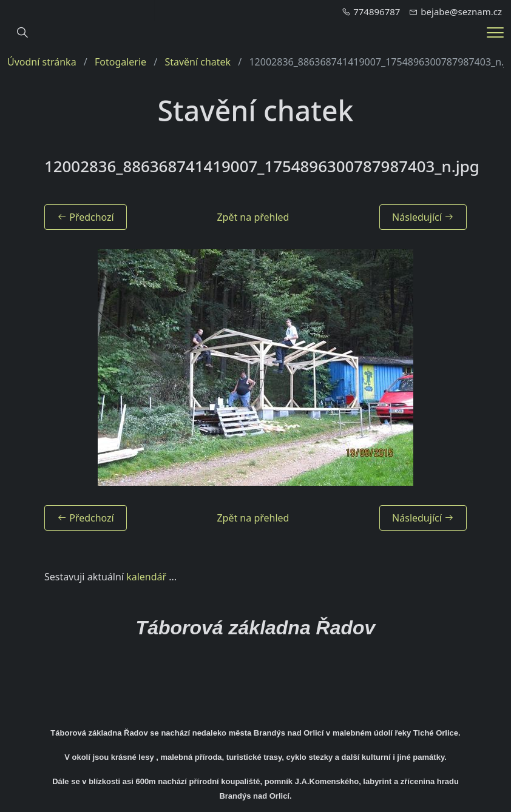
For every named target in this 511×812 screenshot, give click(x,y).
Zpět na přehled (253, 217)
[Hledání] (22, 33)
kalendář (146, 577)
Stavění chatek (198, 62)
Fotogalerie (120, 62)
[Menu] (495, 32)
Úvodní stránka (42, 62)
